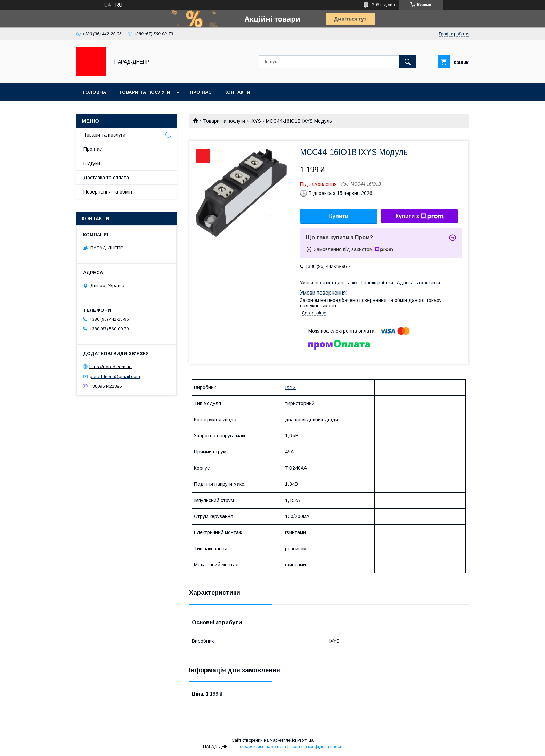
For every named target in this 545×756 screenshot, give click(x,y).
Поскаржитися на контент (262, 747)
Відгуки (92, 163)
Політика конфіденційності (316, 747)
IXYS (256, 121)
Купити (339, 216)
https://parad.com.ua (111, 366)
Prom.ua (305, 740)
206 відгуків (384, 5)
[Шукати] (408, 62)
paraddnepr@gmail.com (115, 376)
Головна (94, 92)
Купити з (419, 216)
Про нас (201, 92)
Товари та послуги (144, 92)
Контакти (237, 92)
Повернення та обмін (108, 192)
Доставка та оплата (106, 178)
